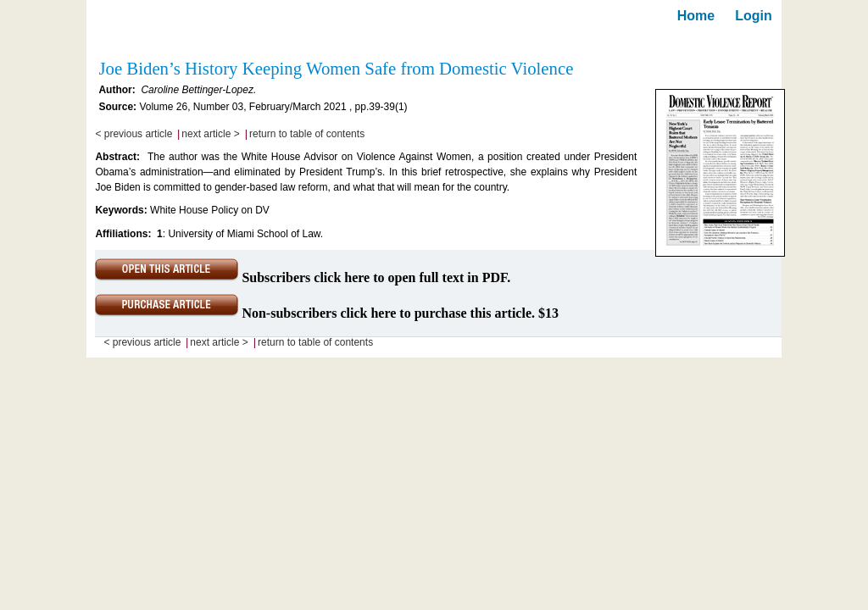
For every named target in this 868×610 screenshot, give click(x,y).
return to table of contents (307, 134)
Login (754, 16)
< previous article (134, 134)
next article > (210, 134)
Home (696, 16)
